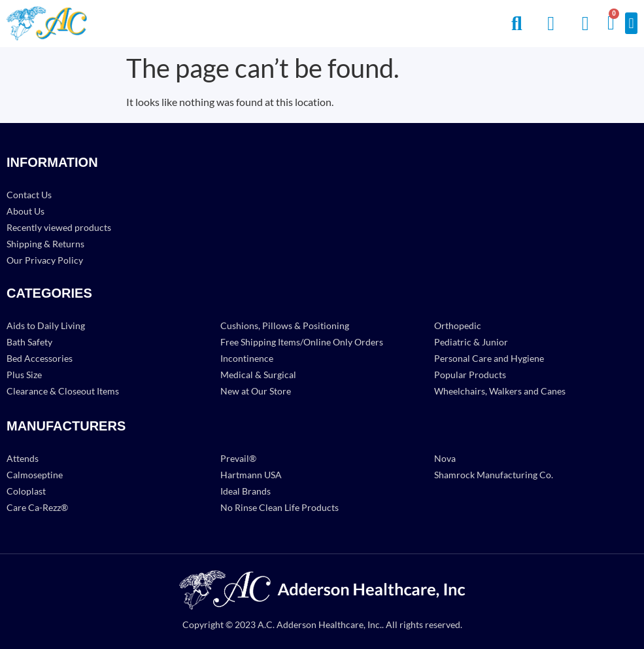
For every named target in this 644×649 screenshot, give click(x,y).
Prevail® (238, 458)
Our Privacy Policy (45, 260)
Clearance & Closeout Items (63, 391)
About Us (25, 211)
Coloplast (26, 491)
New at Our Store (256, 391)
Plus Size (24, 375)
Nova (445, 458)
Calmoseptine (35, 475)
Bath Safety (29, 342)
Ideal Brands (246, 491)
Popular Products (470, 375)
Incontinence (247, 358)
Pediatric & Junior (471, 342)
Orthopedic (458, 325)
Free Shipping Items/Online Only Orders (302, 342)
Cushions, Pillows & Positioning (285, 325)
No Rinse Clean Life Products (280, 507)
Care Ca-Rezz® (37, 507)
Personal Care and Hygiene (489, 358)
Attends (23, 458)
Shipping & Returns (45, 244)
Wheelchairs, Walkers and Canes (500, 391)
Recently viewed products (59, 227)
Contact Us (29, 195)
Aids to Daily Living (46, 325)
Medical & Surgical (258, 375)
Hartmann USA (251, 475)
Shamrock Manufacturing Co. (494, 475)
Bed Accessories (40, 358)
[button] (631, 23)
